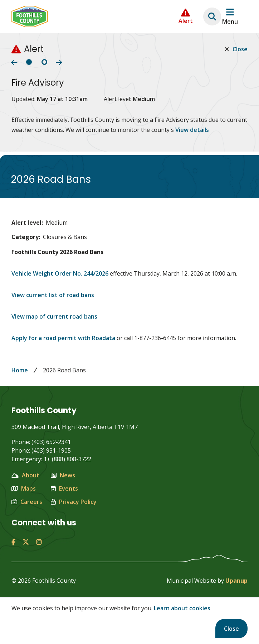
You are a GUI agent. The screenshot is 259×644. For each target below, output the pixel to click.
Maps (24, 488)
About (25, 475)
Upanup (236, 581)
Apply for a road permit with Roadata (63, 338)
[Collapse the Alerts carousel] (186, 16)
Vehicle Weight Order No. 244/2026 (61, 273)
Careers (27, 502)
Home (20, 370)
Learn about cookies (182, 608)
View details (192, 130)
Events (64, 488)
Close (231, 629)
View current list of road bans (53, 295)
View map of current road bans (54, 316)
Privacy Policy (74, 502)
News (63, 475)
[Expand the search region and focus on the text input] (212, 16)
